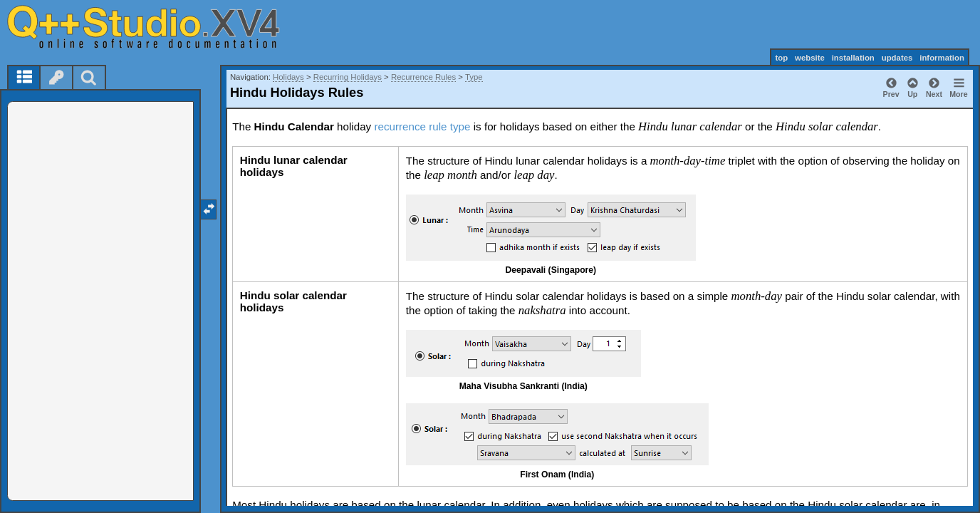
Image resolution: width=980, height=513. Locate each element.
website (810, 58)
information (942, 58)
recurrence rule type (422, 126)
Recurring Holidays (348, 77)
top (781, 58)
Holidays (288, 77)
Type (474, 77)
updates (897, 58)
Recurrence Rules (423, 77)
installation (853, 58)
